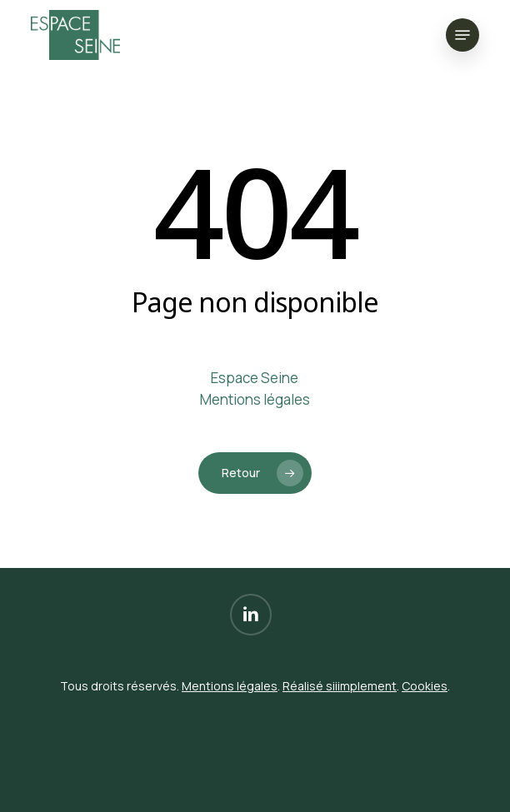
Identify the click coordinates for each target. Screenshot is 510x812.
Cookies (425, 686)
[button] (462, 35)
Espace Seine (255, 378)
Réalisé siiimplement (340, 686)
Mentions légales (255, 399)
